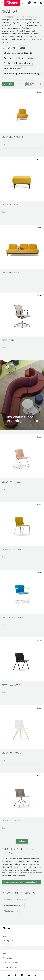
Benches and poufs (13, 68)
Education (8, 900)
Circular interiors (11, 911)
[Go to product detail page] (22, 118)
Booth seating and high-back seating (22, 74)
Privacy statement (9, 958)
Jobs (5, 953)
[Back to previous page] (3, 48)
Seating (12, 48)
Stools (7, 63)
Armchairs (9, 58)
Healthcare (22, 900)
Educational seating (24, 63)
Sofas (22, 48)
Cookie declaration (10, 967)
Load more (22, 841)
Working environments (13, 905)
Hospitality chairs (27, 58)
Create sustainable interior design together (21, 882)
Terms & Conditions (10, 963)
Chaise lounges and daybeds (18, 53)
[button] (22, 111)
